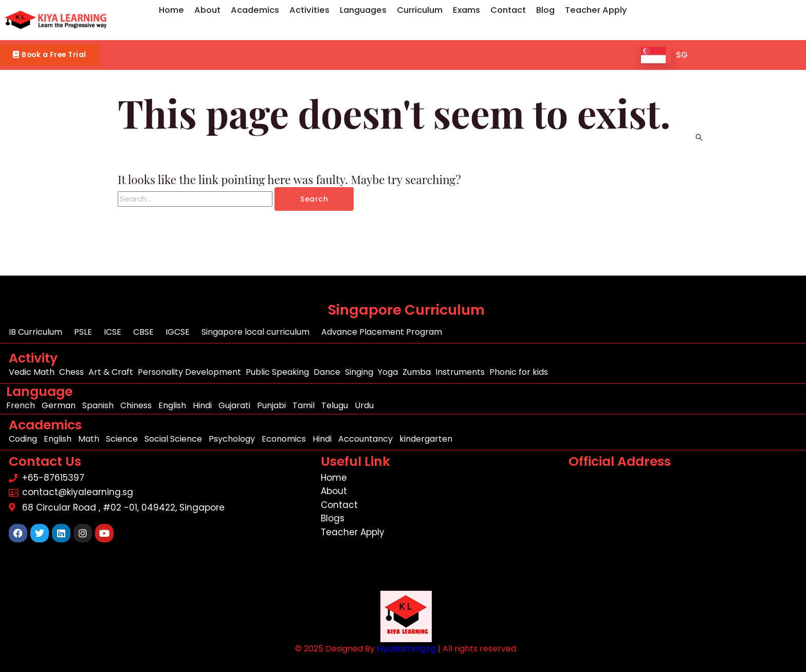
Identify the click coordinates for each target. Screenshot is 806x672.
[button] (56, 55)
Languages (363, 10)
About (207, 10)
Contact (508, 10)
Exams (466, 10)
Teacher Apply (596, 10)
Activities (309, 10)
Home (171, 10)
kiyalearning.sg (406, 649)
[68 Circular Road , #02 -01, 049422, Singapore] (684, 533)
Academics (255, 10)
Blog (545, 10)
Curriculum (420, 10)
